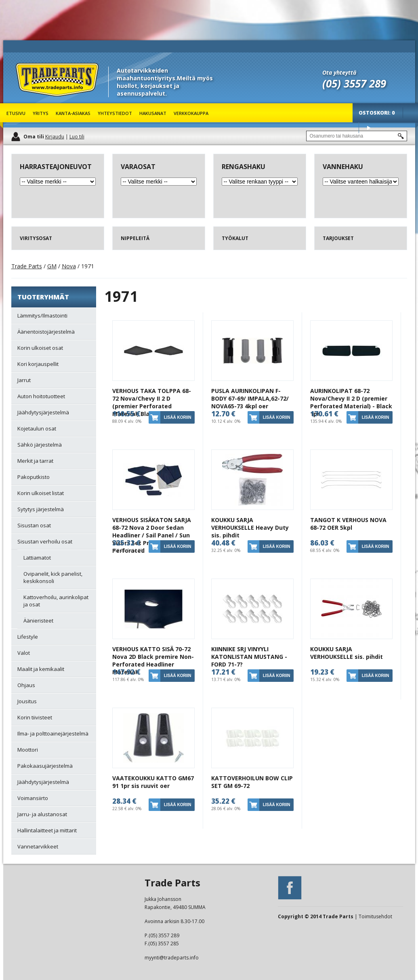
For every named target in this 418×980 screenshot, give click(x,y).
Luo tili (77, 137)
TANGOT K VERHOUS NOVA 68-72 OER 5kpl (348, 524)
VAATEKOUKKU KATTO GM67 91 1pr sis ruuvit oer (153, 782)
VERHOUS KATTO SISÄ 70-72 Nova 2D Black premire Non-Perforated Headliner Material (153, 660)
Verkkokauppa (191, 113)
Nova (69, 266)
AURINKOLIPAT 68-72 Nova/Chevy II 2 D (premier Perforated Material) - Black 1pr (351, 402)
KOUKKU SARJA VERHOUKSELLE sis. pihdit (347, 653)
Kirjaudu (55, 137)
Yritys (41, 113)
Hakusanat (153, 113)
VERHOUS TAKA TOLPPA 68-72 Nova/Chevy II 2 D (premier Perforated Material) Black (152, 402)
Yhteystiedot (115, 113)
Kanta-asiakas (73, 113)
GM (52, 266)
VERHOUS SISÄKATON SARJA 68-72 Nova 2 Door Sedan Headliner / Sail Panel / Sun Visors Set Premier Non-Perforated (152, 535)
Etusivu (16, 113)
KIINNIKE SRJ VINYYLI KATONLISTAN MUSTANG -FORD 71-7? (249, 657)
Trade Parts (31, 101)
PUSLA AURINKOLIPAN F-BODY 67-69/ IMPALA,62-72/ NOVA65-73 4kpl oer (250, 398)
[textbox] (357, 136)
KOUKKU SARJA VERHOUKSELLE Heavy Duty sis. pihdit (250, 528)
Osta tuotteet (369, 128)
